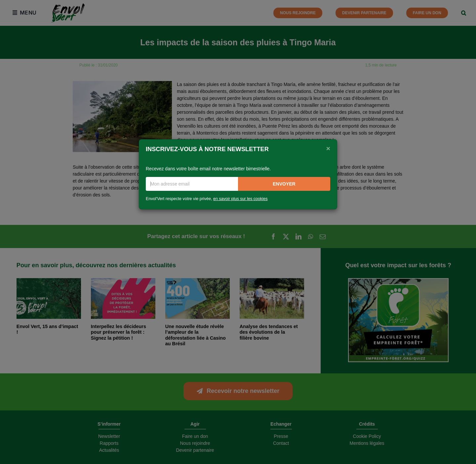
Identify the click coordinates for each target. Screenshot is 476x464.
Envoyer (284, 184)
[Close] (328, 148)
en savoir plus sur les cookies (240, 199)
